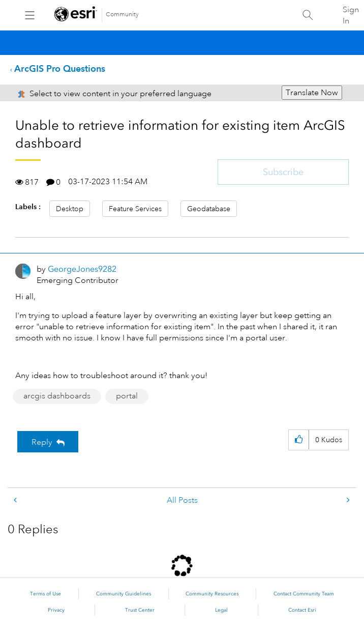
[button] (299, 440)
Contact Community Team (304, 594)
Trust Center (140, 610)
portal (127, 396)
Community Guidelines (124, 594)
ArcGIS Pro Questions (60, 68)
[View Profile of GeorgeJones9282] (82, 269)
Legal (221, 610)
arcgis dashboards (57, 396)
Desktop (70, 209)
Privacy (56, 610)
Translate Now (312, 93)
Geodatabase (209, 209)
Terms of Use (45, 594)
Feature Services (135, 209)
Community (122, 15)
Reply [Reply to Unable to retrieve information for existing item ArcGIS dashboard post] (42, 442)
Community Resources (212, 594)
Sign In (351, 15)
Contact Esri (302, 610)
